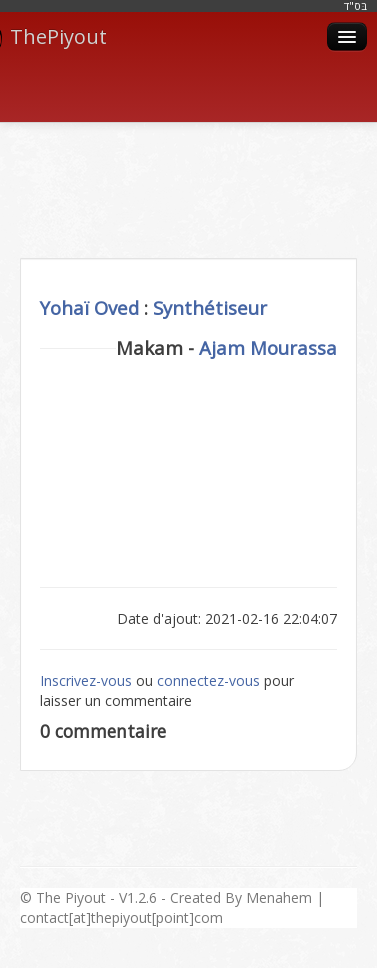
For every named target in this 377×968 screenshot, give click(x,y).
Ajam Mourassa (268, 347)
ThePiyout (53, 37)
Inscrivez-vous (86, 680)
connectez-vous (208, 680)
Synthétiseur (210, 307)
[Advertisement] (189, 168)
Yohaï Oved (89, 307)
